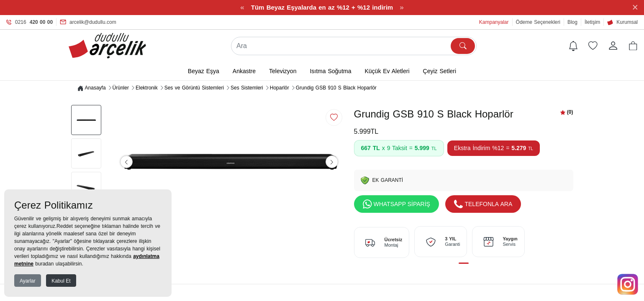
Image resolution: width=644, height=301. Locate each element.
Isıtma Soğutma (330, 71)
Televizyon (283, 71)
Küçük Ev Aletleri (387, 71)
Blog (572, 22)
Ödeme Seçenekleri (538, 22)
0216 (30, 22)
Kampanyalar (494, 22)
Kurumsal (622, 22)
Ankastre (244, 71)
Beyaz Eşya (204, 71)
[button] (633, 46)
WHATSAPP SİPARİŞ (396, 204)
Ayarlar (28, 281)
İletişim (592, 22)
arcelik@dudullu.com (88, 22)
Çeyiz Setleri (440, 71)
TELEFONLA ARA (484, 204)
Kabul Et (61, 281)
